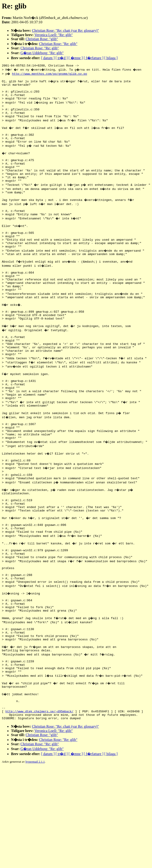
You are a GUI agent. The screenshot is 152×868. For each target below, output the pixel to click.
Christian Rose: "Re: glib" (58, 44)
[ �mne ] (76, 58)
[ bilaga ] (111, 58)
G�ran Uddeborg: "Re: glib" (42, 53)
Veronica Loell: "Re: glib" (54, 35)
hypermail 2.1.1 (35, 854)
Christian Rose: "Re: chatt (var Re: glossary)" (65, 31)
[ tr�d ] (61, 58)
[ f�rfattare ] (94, 58)
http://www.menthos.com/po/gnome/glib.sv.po (50, 74)
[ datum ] (48, 58)
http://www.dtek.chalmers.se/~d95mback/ (39, 802)
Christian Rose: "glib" (42, 39)
